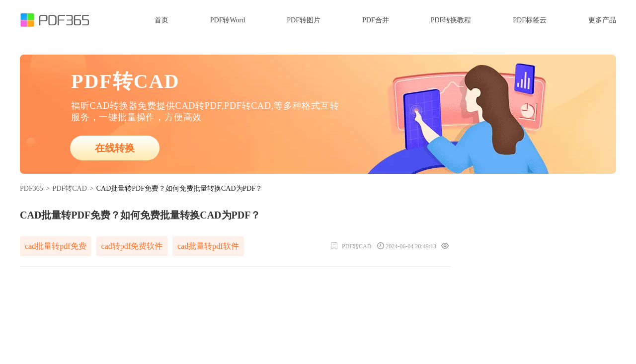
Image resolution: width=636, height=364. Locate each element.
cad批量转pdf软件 (208, 246)
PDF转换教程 (451, 20)
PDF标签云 (530, 20)
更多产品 (602, 20)
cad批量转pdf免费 (56, 246)
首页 (161, 20)
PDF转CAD (70, 188)
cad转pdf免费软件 (132, 246)
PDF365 (32, 188)
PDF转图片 (304, 20)
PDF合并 (376, 20)
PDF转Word (228, 20)
